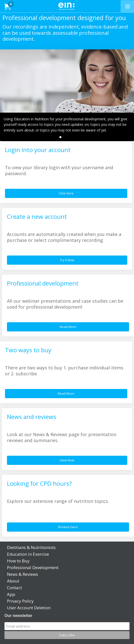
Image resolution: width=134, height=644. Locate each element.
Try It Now (67, 260)
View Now (67, 460)
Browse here (68, 527)
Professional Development (33, 567)
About (13, 581)
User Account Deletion (29, 608)
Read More (68, 327)
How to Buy (18, 561)
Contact (14, 588)
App (11, 594)
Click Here (66, 193)
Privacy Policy (20, 601)
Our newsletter (18, 616)
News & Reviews (22, 574)
